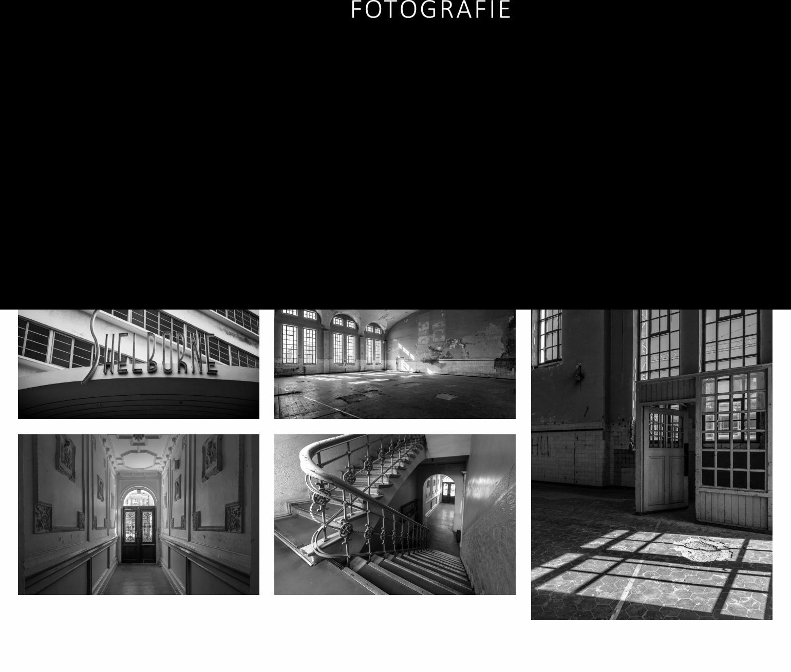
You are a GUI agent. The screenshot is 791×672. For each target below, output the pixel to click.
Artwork (599, 41)
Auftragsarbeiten (526, 41)
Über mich (712, 41)
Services (655, 41)
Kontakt (759, 41)
